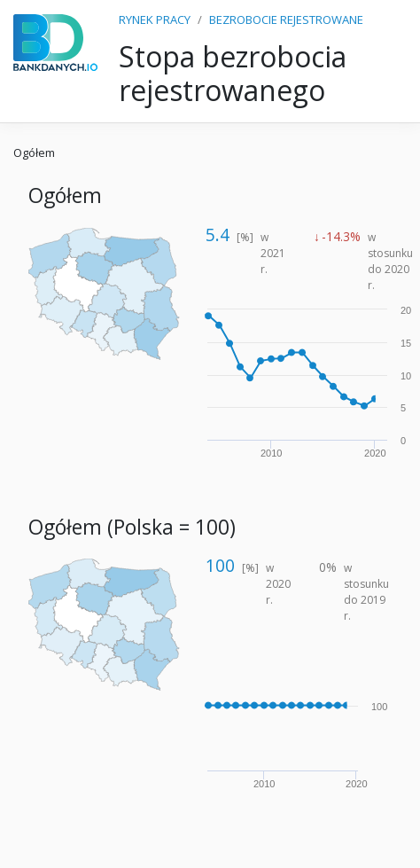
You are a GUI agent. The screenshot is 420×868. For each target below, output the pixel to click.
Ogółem (34, 152)
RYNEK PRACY (155, 20)
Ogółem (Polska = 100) (132, 527)
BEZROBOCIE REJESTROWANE (286, 20)
